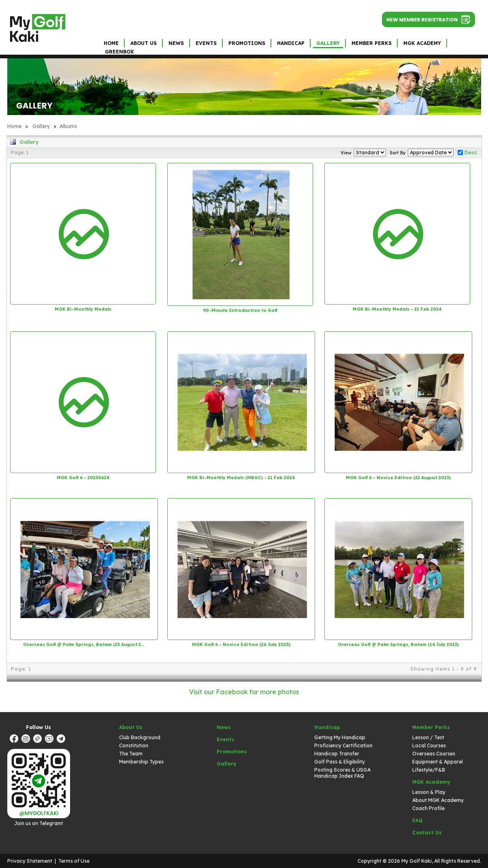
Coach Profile (428, 808)
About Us (144, 43)
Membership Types (141, 762)
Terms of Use (74, 861)
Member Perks (372, 43)
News (176, 43)
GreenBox (119, 52)
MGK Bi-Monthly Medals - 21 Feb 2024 (397, 309)
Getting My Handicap (340, 737)
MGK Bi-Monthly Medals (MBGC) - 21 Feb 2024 (241, 478)
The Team (131, 754)
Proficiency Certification (343, 745)
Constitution (134, 745)
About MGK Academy (438, 800)
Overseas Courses (434, 754)
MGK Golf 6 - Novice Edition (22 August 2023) (398, 478)
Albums (68, 126)
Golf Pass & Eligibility (340, 762)
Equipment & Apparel (438, 762)
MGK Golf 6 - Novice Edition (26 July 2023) (241, 644)
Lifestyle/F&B (429, 770)
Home (111, 43)
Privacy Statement (30, 861)
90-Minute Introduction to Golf (240, 310)
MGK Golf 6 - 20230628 (83, 478)
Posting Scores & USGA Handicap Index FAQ (342, 773)
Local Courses (429, 745)
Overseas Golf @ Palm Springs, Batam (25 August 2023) (84, 644)
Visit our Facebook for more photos (244, 692)
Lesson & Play (429, 792)
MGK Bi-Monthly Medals (83, 309)
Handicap (291, 43)
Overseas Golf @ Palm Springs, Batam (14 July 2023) (398, 644)
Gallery (328, 43)
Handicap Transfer (337, 754)
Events (206, 43)
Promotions (247, 43)
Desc (471, 152)
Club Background (140, 737)
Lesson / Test (428, 737)
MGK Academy (422, 43)
